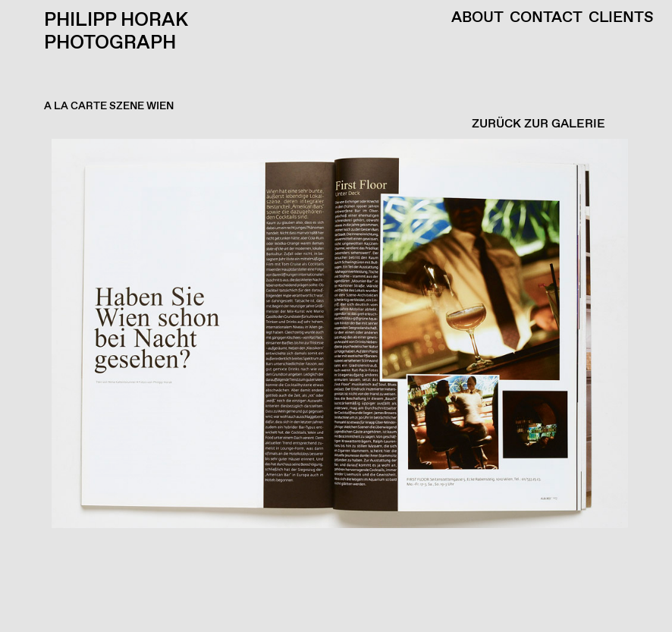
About (477, 18)
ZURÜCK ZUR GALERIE (539, 124)
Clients (621, 18)
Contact (546, 18)
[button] (332, 385)
